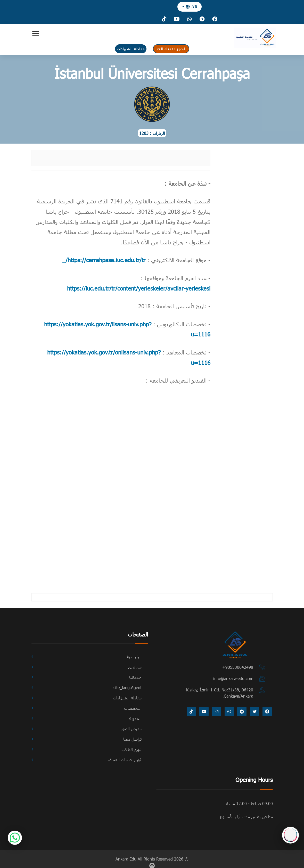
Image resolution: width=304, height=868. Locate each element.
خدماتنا (135, 677)
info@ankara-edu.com (233, 678)
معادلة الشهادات (131, 49)
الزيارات (159, 133)
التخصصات (133, 708)
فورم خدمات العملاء (125, 760)
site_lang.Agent (128, 687)
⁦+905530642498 (238, 667)
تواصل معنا (132, 739)
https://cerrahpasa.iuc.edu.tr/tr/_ (104, 260)
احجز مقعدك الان (171, 49)
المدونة (135, 718)
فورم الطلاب (132, 749)
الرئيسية (134, 656)
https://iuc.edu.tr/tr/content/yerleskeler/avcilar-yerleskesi (139, 288)
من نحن (135, 667)
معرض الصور (131, 729)
